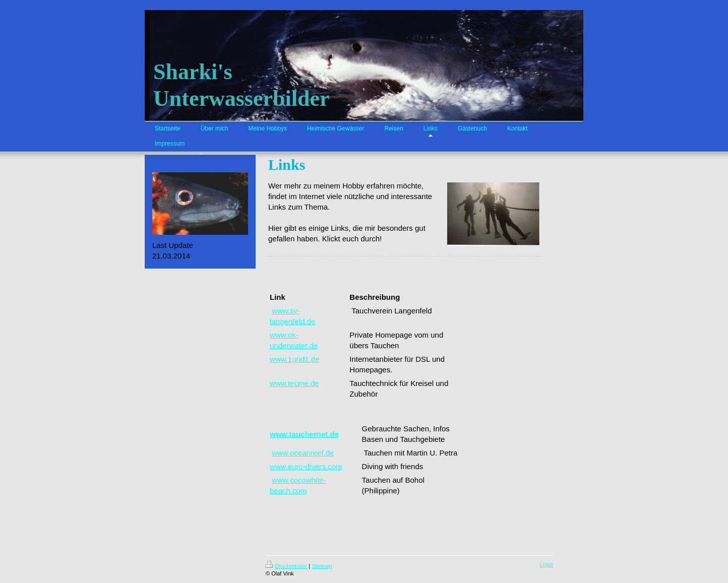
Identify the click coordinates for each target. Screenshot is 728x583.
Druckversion (286, 566)
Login (546, 564)
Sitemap (322, 566)
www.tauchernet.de (304, 434)
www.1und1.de (294, 359)
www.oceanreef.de (303, 453)
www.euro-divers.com (306, 466)
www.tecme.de (294, 383)
